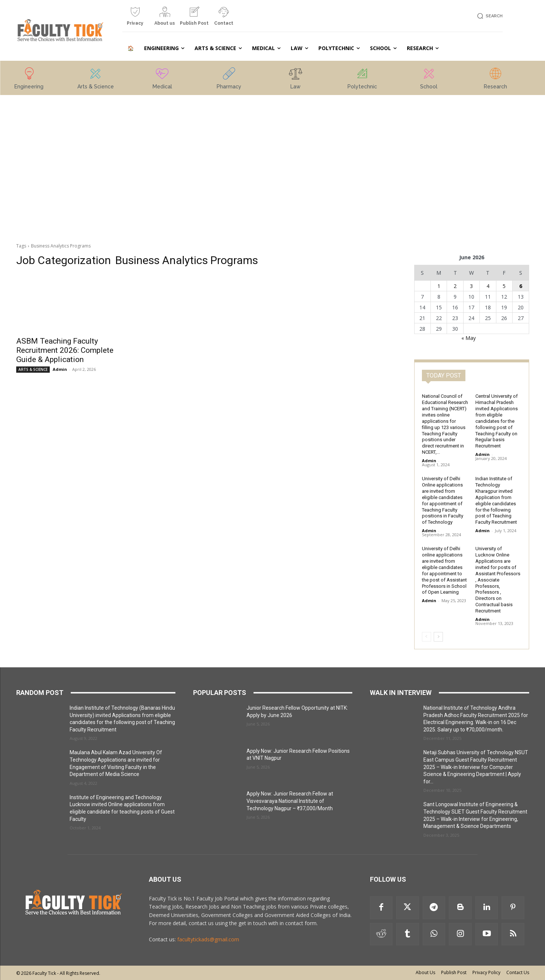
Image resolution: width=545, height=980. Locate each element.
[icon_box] (135, 19)
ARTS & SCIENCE (33, 369)
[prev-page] (427, 637)
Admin (60, 369)
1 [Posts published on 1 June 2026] (439, 286)
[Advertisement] (74, 148)
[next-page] (438, 637)
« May (469, 338)
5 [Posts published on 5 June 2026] (504, 286)
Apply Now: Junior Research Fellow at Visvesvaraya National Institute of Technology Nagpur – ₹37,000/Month (290, 801)
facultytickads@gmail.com (208, 939)
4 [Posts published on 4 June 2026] (488, 286)
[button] (489, 16)
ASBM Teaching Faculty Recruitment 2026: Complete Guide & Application (65, 350)
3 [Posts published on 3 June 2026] (471, 286)
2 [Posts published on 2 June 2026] (455, 286)
